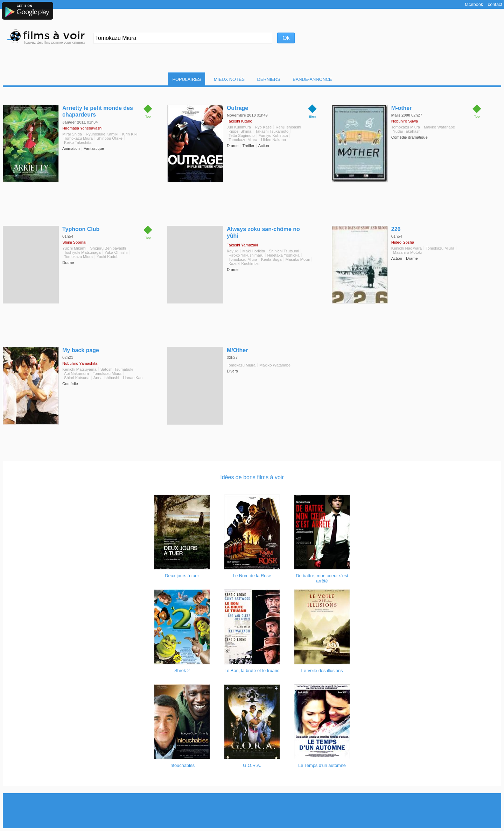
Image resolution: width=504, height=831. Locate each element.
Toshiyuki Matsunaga (82, 252)
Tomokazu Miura (78, 138)
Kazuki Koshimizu (244, 264)
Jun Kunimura (239, 127)
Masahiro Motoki (407, 252)
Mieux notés (229, 79)
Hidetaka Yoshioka (283, 255)
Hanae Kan (133, 378)
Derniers (269, 79)
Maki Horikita (254, 251)
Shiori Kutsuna (77, 378)
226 (396, 229)
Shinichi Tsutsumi (284, 251)
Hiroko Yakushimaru (246, 255)
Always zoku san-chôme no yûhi (263, 232)
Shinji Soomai (74, 242)
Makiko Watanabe (439, 127)
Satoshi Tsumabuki (117, 369)
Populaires (187, 79)
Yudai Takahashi (407, 131)
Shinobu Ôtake (110, 138)
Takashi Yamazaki (242, 245)
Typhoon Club (81, 229)
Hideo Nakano (274, 140)
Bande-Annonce (312, 79)
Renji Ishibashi (288, 127)
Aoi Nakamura (76, 373)
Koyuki (233, 251)
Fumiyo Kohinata (273, 135)
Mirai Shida (72, 134)
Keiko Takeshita (78, 142)
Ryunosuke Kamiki (102, 134)
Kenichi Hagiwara (407, 248)
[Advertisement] (252, 811)
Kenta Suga (271, 259)
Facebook (474, 4)
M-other (402, 108)
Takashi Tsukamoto (272, 131)
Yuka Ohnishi (116, 252)
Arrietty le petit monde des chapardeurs (98, 111)
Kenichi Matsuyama (79, 369)
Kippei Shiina (240, 131)
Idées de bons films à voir (252, 477)
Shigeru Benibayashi (108, 248)
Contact (495, 4)
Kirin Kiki (130, 134)
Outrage (237, 108)
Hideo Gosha (403, 242)
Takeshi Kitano (240, 121)
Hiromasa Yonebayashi (82, 128)
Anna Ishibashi (106, 378)
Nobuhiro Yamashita (80, 363)
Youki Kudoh (107, 257)
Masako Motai (297, 259)
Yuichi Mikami (74, 248)
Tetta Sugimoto (242, 135)
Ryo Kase (263, 127)
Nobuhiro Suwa (405, 121)
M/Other (237, 350)
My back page (81, 350)
